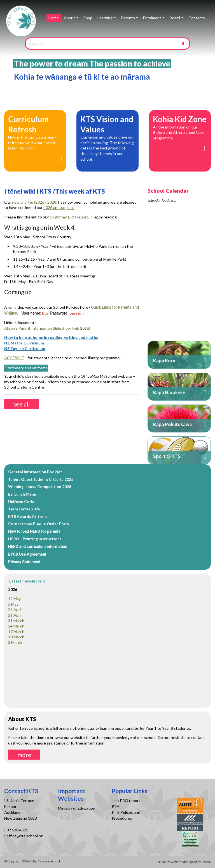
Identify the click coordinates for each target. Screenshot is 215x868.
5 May (13, 604)
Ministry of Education (77, 808)
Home (54, 18)
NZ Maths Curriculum (24, 343)
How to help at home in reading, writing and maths (51, 337)
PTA (116, 806)
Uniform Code (21, 502)
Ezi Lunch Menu (22, 494)
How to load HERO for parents (34, 531)
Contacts (197, 18)
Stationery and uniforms (26, 368)
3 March (15, 642)
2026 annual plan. (59, 207)
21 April (15, 615)
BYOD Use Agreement (27, 554)
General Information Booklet (35, 472)
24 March (16, 626)
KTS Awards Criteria (27, 516)
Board (175, 18)
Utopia (206, 862)
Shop (88, 18)
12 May (14, 599)
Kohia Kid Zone (180, 119)
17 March (16, 632)
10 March (16, 637)
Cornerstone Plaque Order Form (38, 524)
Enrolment (152, 18)
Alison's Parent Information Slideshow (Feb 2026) (47, 328)
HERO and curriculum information (38, 546)
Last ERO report (126, 801)
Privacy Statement (24, 562)
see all (22, 404)
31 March (16, 621)
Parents (128, 18)
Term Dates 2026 (24, 509)
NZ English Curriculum (25, 349)
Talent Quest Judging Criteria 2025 (41, 479)
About (69, 18)
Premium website (170, 862)
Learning (105, 18)
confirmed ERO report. (69, 217)
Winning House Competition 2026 (40, 487)
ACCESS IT (14, 358)
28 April (15, 609)
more (24, 755)
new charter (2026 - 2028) (35, 202)
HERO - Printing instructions (35, 539)
